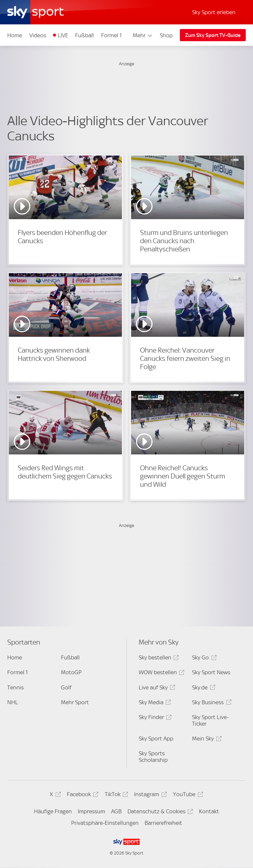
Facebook (82, 795)
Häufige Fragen (53, 811)
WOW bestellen (161, 673)
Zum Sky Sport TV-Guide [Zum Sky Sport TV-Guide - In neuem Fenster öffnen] (213, 35)
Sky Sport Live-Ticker (210, 720)
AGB (116, 811)
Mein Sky (206, 740)
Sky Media (154, 703)
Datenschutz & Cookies (159, 812)
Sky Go (203, 659)
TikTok (115, 795)
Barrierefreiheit (163, 823)
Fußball (84, 35)
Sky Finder (154, 718)
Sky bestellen (158, 659)
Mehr (143, 35)
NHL (13, 702)
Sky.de (203, 689)
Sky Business (211, 703)
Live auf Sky (156, 689)
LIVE (63, 35)
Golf (66, 687)
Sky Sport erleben (214, 12)
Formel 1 (111, 35)
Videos (38, 35)
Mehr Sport (75, 702)
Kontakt (209, 811)
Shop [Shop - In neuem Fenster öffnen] (166, 35)
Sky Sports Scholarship (153, 757)
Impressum (91, 811)
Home (15, 35)
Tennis (15, 687)
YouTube (187, 795)
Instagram (149, 795)
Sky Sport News (211, 672)
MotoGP (71, 672)
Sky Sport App (156, 738)
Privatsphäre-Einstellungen (105, 823)
